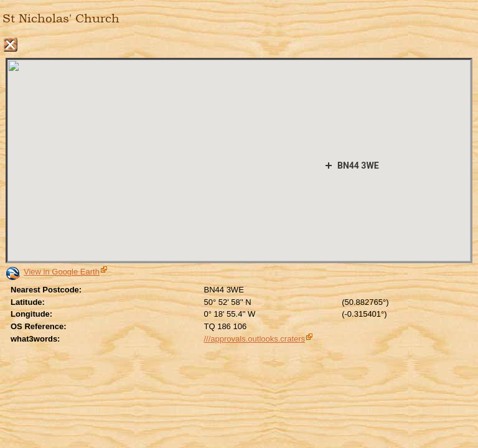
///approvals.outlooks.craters (255, 339)
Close (10, 44)
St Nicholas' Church (61, 19)
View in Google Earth (62, 272)
